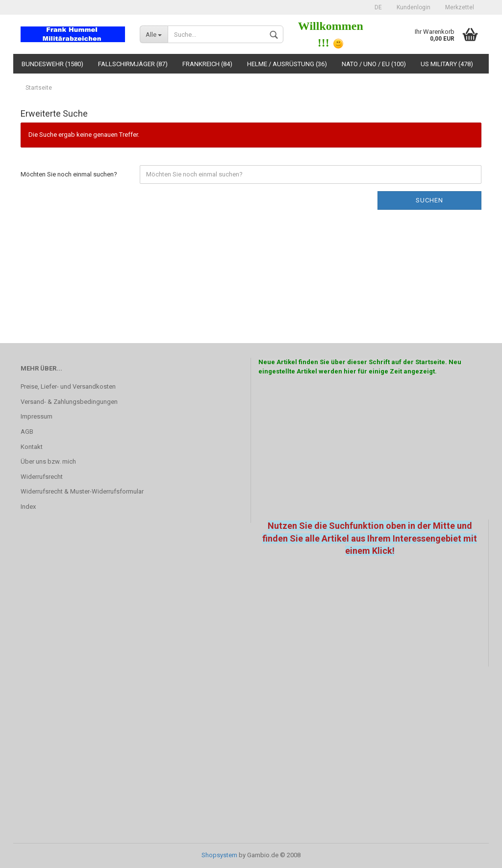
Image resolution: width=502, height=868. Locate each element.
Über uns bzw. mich (48, 461)
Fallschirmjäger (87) (133, 64)
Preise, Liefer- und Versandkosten (68, 386)
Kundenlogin (414, 7)
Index (28, 507)
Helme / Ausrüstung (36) (287, 64)
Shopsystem (219, 855)
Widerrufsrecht (42, 477)
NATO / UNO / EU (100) (374, 64)
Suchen (429, 200)
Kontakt (32, 447)
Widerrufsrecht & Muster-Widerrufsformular (82, 491)
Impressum (37, 416)
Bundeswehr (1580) (52, 64)
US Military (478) (447, 64)
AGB (27, 432)
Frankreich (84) (207, 64)
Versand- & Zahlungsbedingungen (69, 402)
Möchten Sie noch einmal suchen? (69, 174)
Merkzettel (460, 7)
